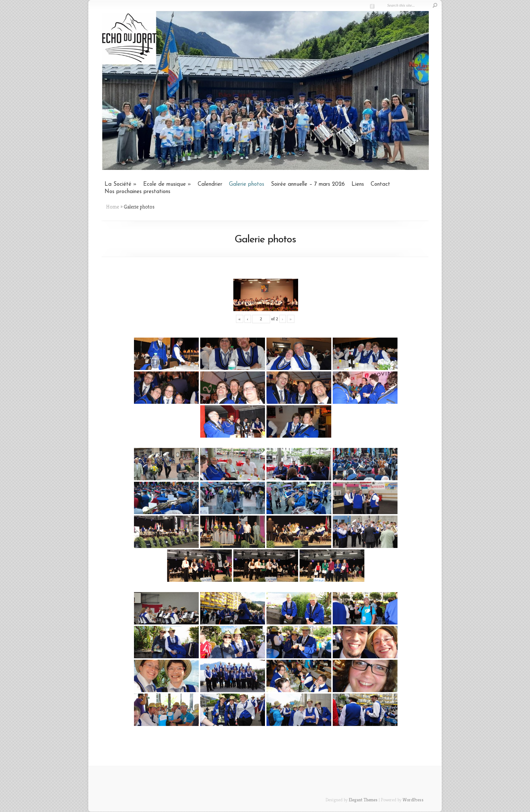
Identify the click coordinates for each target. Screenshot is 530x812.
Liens (358, 184)
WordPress (413, 800)
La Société (118, 184)
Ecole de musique (165, 184)
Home (113, 207)
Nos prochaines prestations (137, 192)
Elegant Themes (363, 800)
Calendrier (210, 184)
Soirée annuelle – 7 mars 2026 (308, 184)
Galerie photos (247, 184)
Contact (380, 184)
